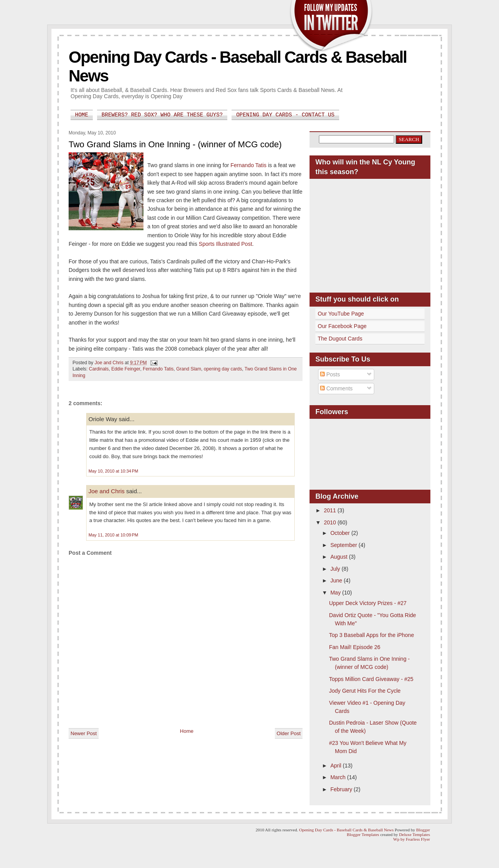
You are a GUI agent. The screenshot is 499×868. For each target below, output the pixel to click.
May (336, 593)
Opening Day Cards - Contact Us (285, 115)
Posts (330, 374)
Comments (336, 388)
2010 (331, 522)
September (344, 545)
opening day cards (223, 369)
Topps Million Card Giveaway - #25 (371, 679)
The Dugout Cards (340, 339)
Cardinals (99, 369)
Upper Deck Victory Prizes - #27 (368, 603)
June (337, 580)
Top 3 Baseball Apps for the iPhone (372, 635)
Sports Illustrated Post (226, 244)
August (339, 557)
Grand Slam (189, 369)
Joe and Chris (107, 491)
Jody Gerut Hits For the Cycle (365, 691)
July (336, 569)
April (336, 766)
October (341, 533)
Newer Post (84, 733)
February (342, 789)
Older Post (289, 733)
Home (82, 115)
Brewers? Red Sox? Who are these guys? (162, 115)
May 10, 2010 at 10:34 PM (113, 471)
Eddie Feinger (126, 369)
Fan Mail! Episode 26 (355, 647)
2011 (331, 510)
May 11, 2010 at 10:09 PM (113, 535)
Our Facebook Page (342, 326)
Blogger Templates (363, 834)
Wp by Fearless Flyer (412, 839)
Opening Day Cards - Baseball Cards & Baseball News (346, 830)
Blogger (423, 830)
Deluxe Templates (415, 834)
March (339, 777)
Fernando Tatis (248, 165)
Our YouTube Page (341, 314)
